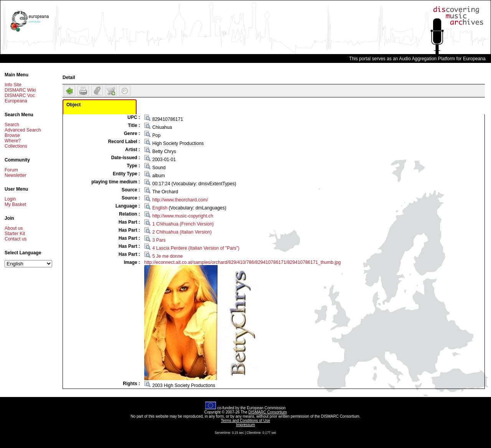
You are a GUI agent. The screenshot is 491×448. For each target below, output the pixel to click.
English (160, 208)
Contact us (16, 239)
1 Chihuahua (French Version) (183, 224)
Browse (12, 135)
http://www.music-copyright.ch (183, 216)
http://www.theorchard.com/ (180, 200)
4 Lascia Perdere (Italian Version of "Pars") (196, 248)
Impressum (245, 425)
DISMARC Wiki (20, 90)
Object (73, 105)
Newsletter (16, 175)
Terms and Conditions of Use (245, 421)
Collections (16, 146)
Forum (11, 170)
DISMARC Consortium (268, 412)
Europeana (16, 101)
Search (12, 125)
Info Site (13, 85)
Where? (13, 141)
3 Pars (159, 240)
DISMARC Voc (20, 96)
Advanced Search (23, 130)
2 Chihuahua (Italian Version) (182, 232)
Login (10, 199)
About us (14, 228)
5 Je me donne (167, 256)
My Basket (15, 204)
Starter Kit (15, 234)
